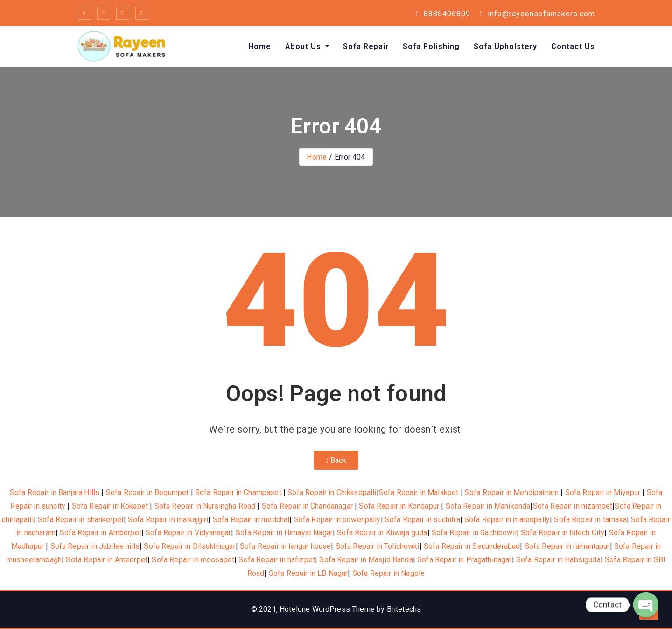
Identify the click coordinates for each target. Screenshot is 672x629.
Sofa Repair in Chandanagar (307, 506)
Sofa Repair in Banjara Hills (55, 493)
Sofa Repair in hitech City (563, 533)
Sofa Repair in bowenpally (337, 520)
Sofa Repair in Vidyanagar (188, 533)
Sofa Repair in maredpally (507, 520)
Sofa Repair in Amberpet (101, 533)
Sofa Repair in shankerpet (81, 520)
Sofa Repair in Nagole (388, 573)
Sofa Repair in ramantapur (567, 546)
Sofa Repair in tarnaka (590, 520)
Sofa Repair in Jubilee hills (95, 546)
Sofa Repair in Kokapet (110, 506)
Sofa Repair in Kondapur (399, 506)
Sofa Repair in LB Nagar (308, 573)
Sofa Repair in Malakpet (419, 493)
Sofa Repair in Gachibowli (474, 533)
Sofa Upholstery (505, 46)
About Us (304, 46)
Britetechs (404, 609)
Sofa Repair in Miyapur (603, 493)
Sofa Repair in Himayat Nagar (284, 533)
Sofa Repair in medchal (251, 520)
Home (260, 46)
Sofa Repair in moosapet (193, 560)
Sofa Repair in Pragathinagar (464, 560)
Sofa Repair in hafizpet (277, 560)
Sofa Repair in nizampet (573, 506)
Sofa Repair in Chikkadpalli (332, 493)
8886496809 (443, 14)
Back (336, 460)
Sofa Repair (366, 46)
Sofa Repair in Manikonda (488, 506)
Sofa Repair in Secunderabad (472, 546)
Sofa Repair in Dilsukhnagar (189, 546)
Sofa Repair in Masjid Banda (366, 560)
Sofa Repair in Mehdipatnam (512, 493)
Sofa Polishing (431, 46)
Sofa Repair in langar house (285, 546)
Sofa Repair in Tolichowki (378, 546)
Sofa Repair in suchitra (423, 520)
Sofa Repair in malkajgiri (168, 520)
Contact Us (573, 46)
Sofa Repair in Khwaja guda (382, 533)
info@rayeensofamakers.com (537, 14)
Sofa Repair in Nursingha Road (205, 506)
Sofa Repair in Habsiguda (558, 560)
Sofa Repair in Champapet (238, 493)
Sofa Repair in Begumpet (147, 493)
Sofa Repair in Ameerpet (107, 560)
